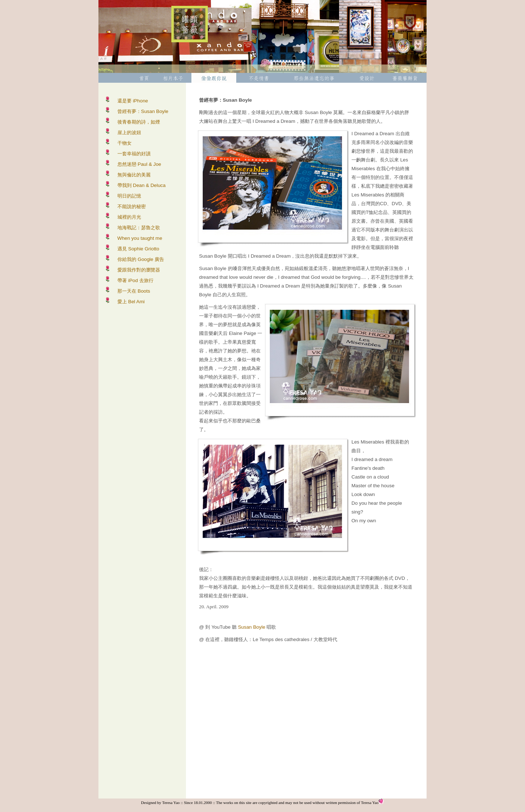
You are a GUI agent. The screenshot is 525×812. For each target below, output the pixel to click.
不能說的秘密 (132, 206)
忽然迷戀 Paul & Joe (139, 164)
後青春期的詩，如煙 (139, 122)
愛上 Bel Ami (131, 302)
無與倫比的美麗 (134, 175)
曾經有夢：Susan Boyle (143, 111)
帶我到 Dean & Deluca (141, 185)
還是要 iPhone (133, 101)
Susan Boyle (252, 627)
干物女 (125, 143)
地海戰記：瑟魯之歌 (139, 228)
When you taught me (140, 238)
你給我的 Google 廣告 (141, 259)
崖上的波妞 (129, 132)
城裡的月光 (129, 217)
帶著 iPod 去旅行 (135, 280)
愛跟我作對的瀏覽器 (139, 270)
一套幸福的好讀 (134, 154)
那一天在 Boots (134, 291)
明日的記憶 (129, 196)
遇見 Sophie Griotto (138, 249)
